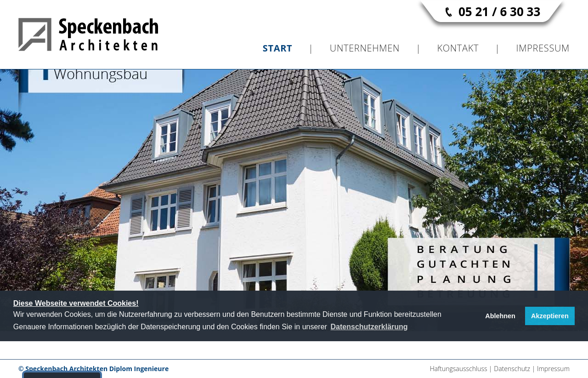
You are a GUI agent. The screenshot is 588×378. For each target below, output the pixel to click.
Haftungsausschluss (459, 369)
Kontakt (458, 48)
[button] (369, 327)
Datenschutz (512, 369)
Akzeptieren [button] (550, 316)
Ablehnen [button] (500, 316)
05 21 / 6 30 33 (499, 11)
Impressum (543, 48)
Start (278, 48)
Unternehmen (365, 48)
